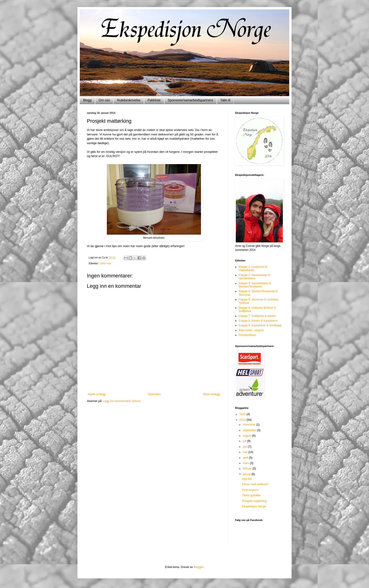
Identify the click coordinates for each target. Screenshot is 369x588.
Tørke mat (105, 263)
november (250, 425)
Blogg (87, 100)
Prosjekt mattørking (254, 501)
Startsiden (154, 394)
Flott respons (250, 490)
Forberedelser (247, 335)
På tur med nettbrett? (255, 484)
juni (245, 447)
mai (246, 452)
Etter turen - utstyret (251, 330)
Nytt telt (247, 479)
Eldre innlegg (212, 394)
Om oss (104, 100)
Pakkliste (154, 100)
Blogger (199, 567)
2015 (243, 414)
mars (246, 463)
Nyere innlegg (97, 394)
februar (248, 469)
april (246, 458)
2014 (243, 420)
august (247, 436)
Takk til (225, 100)
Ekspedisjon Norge (254, 506)
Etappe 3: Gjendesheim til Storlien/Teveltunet (255, 285)
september (250, 430)
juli (245, 441)
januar (247, 474)
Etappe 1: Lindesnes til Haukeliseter (253, 268)
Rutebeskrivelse (129, 100)
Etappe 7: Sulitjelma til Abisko (257, 316)
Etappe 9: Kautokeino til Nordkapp (260, 325)
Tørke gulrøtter (251, 495)
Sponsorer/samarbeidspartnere (191, 100)
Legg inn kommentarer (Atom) (122, 401)
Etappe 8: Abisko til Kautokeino (258, 321)
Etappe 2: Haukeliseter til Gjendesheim (254, 277)
